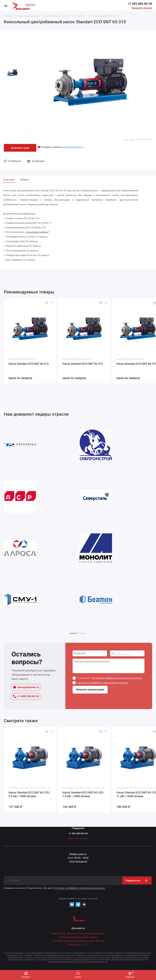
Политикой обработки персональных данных (117, 678)
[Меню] (6, 6)
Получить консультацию (90, 690)
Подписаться (137, 880)
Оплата (25, 180)
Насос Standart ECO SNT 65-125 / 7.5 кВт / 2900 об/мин (83, 794)
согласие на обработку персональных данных (103, 683)
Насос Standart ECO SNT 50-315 (82, 364)
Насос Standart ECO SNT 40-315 (29, 364)
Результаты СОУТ (78, 945)
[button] (73, 633)
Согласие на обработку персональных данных (78, 941)
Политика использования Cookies (78, 937)
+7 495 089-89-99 (140, 4)
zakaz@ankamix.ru (26, 687)
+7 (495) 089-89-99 (26, 696)
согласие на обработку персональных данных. (80, 888)
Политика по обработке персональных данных (78, 933)
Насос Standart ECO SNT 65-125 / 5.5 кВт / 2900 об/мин (29, 794)
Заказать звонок (142, 8)
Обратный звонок (78, 838)
